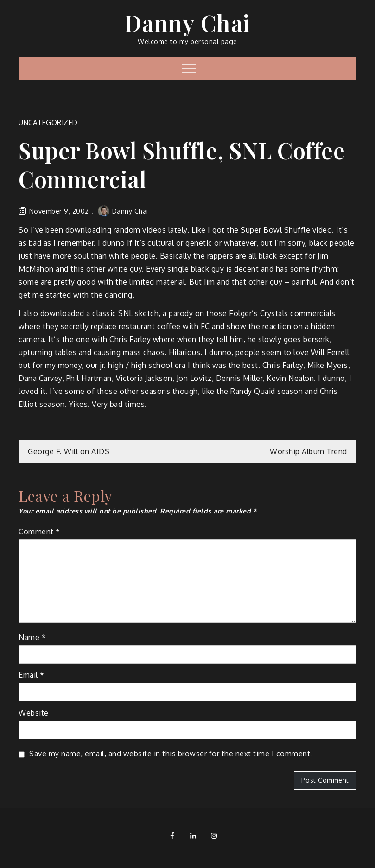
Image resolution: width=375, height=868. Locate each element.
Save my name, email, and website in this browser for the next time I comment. (171, 754)
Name (32, 637)
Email (32, 675)
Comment (39, 532)
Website (34, 713)
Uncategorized (48, 123)
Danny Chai (188, 23)
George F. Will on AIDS (69, 451)
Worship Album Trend (308, 451)
